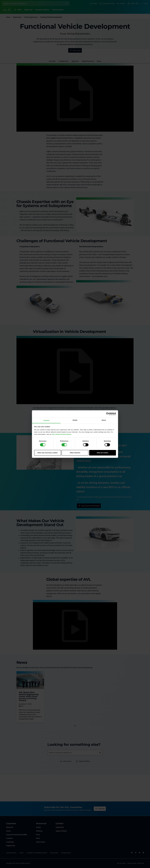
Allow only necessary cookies (47, 453)
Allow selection (75, 453)
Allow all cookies (103, 453)
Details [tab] (75, 420)
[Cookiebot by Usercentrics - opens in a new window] (108, 414)
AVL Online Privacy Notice (62, 434)
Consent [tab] (46, 420)
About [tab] (104, 420)
